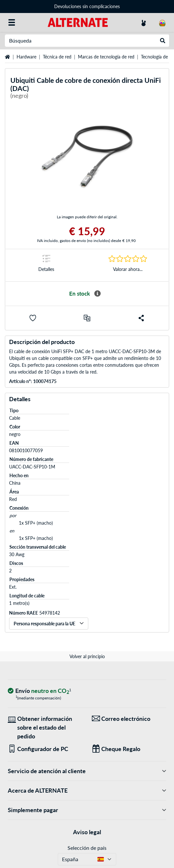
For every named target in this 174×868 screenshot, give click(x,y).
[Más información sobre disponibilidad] (97, 294)
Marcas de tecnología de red (106, 57)
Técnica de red (57, 57)
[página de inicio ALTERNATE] (78, 22)
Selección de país (87, 848)
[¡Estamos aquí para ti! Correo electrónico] (129, 719)
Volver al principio (87, 656)
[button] (33, 318)
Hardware (26, 57)
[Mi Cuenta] (143, 22)
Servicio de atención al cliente (87, 771)
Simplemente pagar (87, 810)
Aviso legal (87, 832)
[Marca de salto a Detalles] (46, 265)
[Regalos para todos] (129, 749)
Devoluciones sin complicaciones (87, 6)
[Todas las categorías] (12, 22)
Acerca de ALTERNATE (87, 791)
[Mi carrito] (162, 22)
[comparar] (87, 318)
